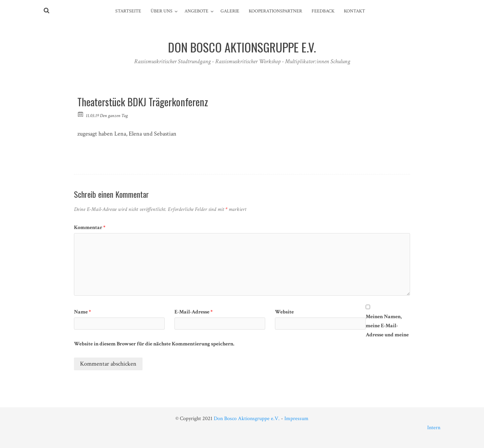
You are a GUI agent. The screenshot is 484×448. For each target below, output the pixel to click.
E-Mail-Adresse (194, 312)
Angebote (196, 11)
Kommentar (90, 228)
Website (284, 312)
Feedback (323, 11)
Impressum (296, 419)
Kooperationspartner (275, 11)
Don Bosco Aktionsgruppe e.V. (247, 419)
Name (83, 312)
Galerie (230, 11)
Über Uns (162, 11)
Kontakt (354, 11)
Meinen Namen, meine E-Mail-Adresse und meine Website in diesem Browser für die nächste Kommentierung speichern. (241, 330)
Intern (434, 428)
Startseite (128, 11)
